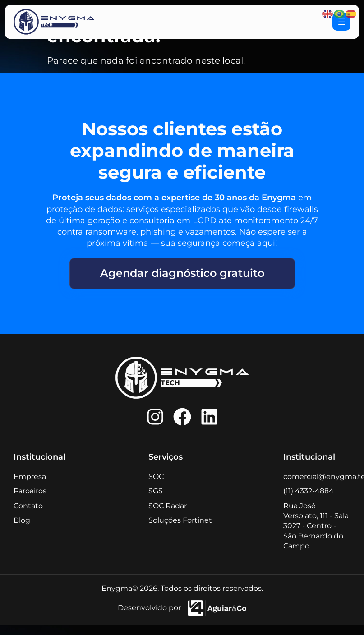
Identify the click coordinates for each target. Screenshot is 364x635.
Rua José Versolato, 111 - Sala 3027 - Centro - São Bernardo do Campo (316, 526)
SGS (156, 491)
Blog (22, 520)
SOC (156, 476)
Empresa (30, 476)
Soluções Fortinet (180, 520)
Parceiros (30, 491)
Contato (28, 506)
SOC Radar (168, 506)
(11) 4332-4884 (309, 491)
